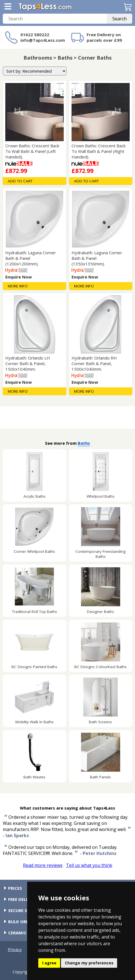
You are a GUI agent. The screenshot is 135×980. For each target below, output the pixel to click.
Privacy (15, 949)
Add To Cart (20, 181)
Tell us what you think (89, 865)
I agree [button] (49, 963)
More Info (18, 286)
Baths (84, 443)
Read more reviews (43, 865)
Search (119, 19)
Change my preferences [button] (89, 963)
